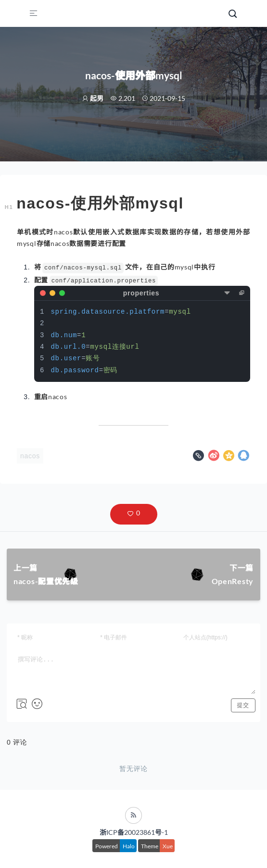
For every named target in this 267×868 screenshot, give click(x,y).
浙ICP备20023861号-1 (134, 832)
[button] (134, 514)
